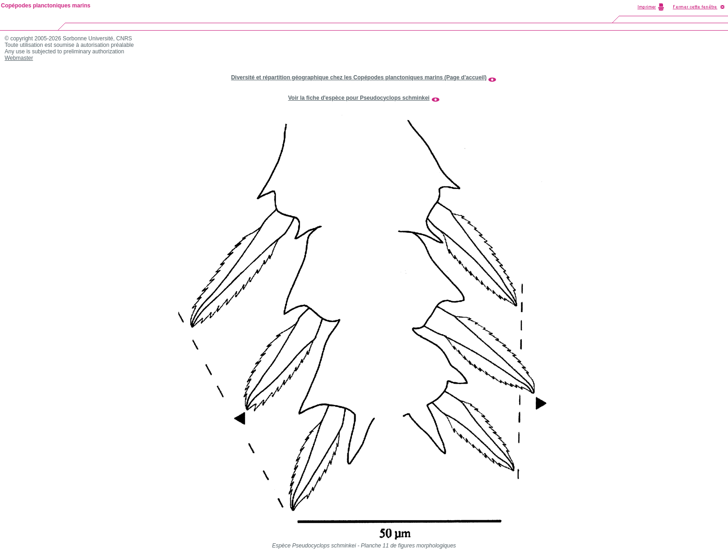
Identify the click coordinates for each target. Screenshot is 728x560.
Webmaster (19, 58)
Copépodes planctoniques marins (46, 6)
